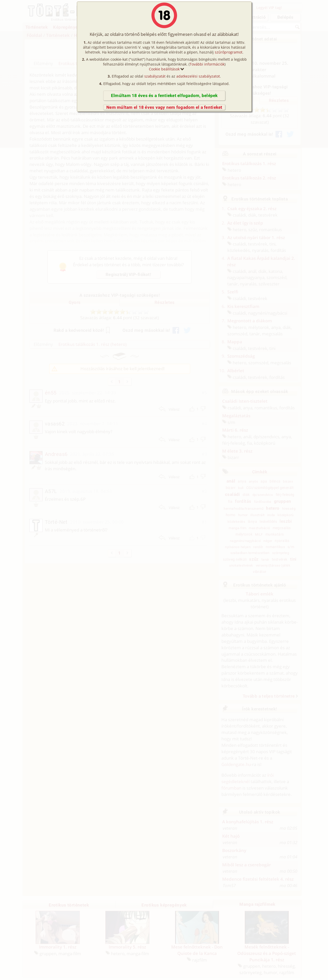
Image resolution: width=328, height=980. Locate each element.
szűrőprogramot (229, 52)
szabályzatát (155, 76)
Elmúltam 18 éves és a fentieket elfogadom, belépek (164, 95)
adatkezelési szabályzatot (198, 76)
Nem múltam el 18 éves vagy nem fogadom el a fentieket (164, 107)
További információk (207, 64)
